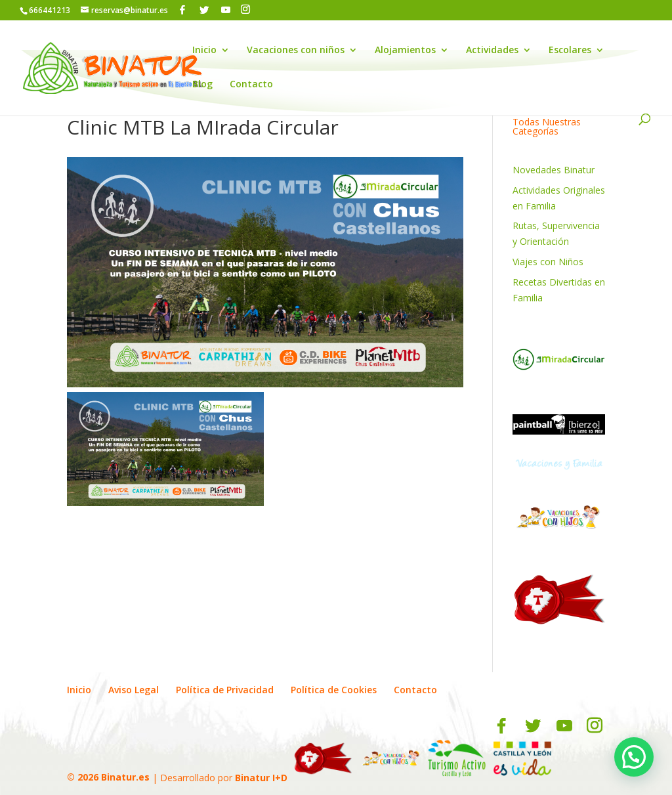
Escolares (570, 51)
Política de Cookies (334, 690)
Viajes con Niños (548, 262)
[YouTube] (226, 10)
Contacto (251, 85)
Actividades (492, 51)
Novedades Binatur (554, 170)
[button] (634, 757)
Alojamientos (405, 51)
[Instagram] (245, 10)
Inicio (204, 51)
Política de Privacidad (225, 690)
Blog (202, 85)
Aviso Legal (134, 690)
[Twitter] (204, 10)
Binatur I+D (261, 777)
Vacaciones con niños (296, 51)
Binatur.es (125, 777)
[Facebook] (182, 10)
